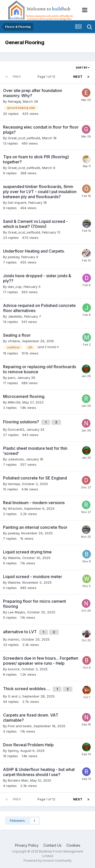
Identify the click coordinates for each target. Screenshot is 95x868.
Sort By (83, 68)
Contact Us (52, 845)
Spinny (13, 751)
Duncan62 (16, 429)
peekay (14, 257)
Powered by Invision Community (48, 861)
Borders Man (18, 780)
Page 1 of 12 (47, 77)
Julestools (16, 459)
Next (78, 77)
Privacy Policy (27, 845)
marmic (14, 639)
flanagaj (14, 101)
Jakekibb (15, 316)
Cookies (73, 845)
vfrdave (14, 341)
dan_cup (15, 287)
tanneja (14, 484)
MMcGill (14, 402)
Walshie (14, 558)
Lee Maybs (16, 612)
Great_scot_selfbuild (24, 138)
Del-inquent (17, 203)
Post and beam (20, 726)
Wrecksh (15, 508)
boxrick (14, 669)
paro (12, 378)
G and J (14, 696)
